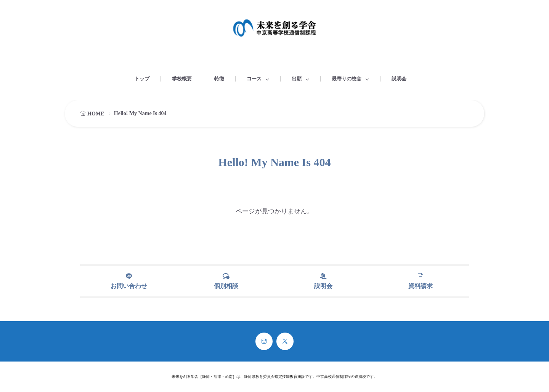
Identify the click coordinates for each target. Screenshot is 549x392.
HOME (96, 114)
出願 (297, 79)
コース (254, 79)
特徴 (219, 79)
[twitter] (285, 341)
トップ (142, 79)
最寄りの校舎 (347, 79)
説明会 (399, 79)
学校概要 (182, 79)
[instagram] (264, 341)
